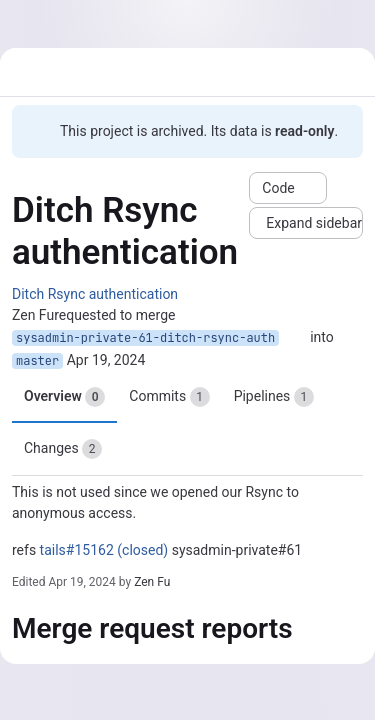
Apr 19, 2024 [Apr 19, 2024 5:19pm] (106, 360)
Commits (169, 397)
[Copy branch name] (295, 338)
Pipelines (274, 397)
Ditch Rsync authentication (95, 294)
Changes (63, 449)
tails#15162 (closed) (104, 550)
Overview (64, 397)
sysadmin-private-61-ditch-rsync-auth (145, 338)
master (37, 361)
